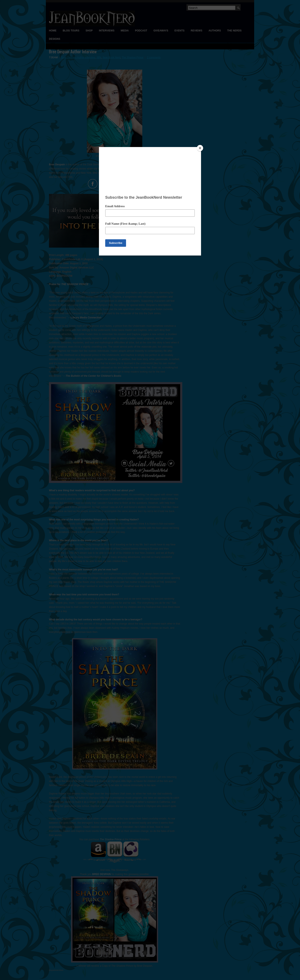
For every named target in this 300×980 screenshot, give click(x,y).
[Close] (200, 148)
